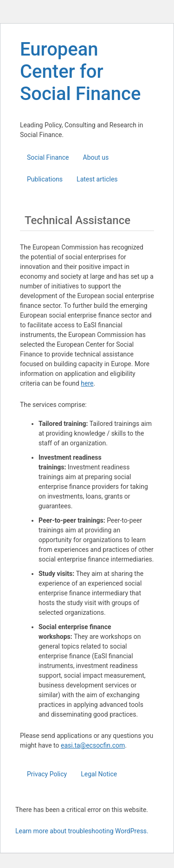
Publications (45, 179)
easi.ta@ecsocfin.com (93, 745)
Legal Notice (99, 774)
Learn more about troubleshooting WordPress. (82, 831)
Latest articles (97, 179)
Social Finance (48, 157)
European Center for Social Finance (80, 72)
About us (96, 157)
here (87, 383)
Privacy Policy (47, 774)
